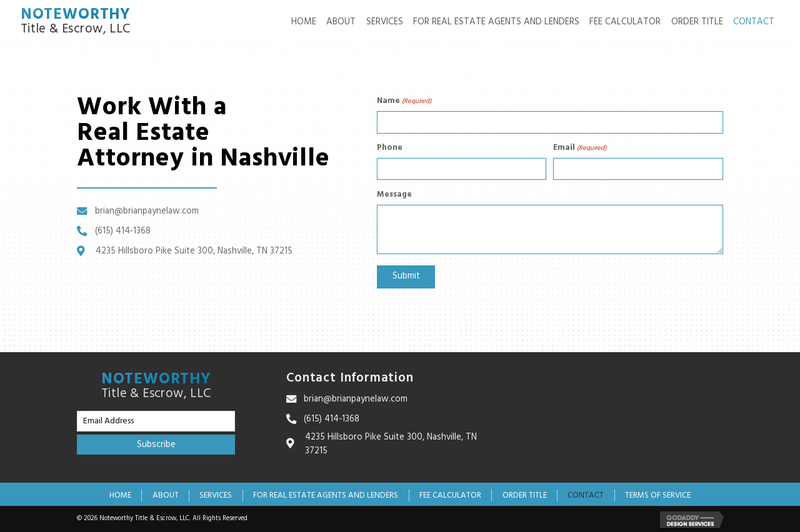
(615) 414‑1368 (123, 230)
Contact (586, 495)
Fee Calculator (450, 495)
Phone (390, 147)
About (166, 495)
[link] (304, 22)
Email (580, 147)
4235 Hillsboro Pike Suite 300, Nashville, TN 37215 (194, 250)
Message (394, 193)
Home (120, 495)
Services (216, 495)
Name (404, 102)
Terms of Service (658, 495)
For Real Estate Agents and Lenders (326, 495)
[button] (156, 444)
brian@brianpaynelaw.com (147, 211)
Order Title (525, 495)
